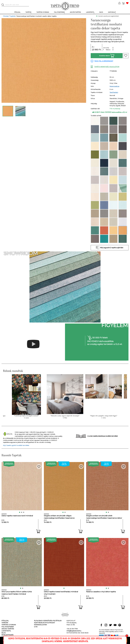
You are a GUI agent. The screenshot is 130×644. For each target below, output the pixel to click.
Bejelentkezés (8, 635)
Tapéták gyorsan (9, 625)
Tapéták (12, 16)
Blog (4, 633)
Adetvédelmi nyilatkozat (44, 623)
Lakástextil (6, 631)
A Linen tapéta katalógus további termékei (103, 436)
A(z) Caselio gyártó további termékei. (16, 445)
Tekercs (108, 50)
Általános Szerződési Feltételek (48, 621)
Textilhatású (114, 92)
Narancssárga (114, 86)
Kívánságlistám (40, 625)
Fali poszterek (8, 627)
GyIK (36, 627)
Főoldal (6, 16)
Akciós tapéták (8, 629)
